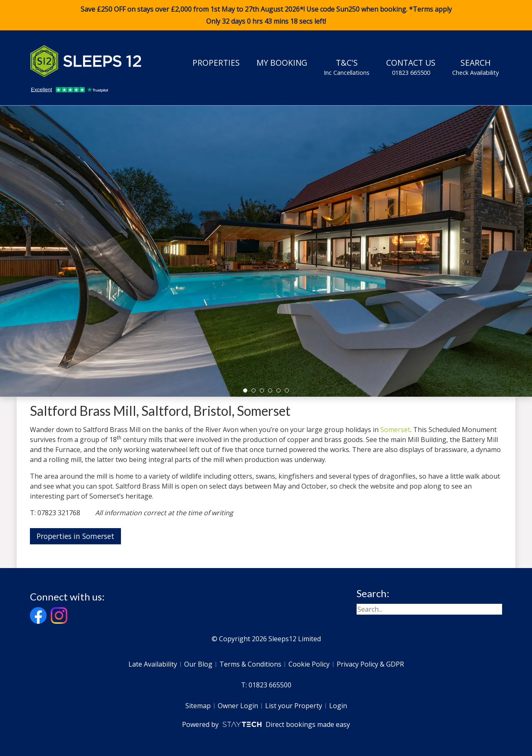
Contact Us (411, 67)
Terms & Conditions (250, 664)
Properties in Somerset (75, 536)
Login (338, 706)
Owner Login (238, 706)
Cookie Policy (309, 664)
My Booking (282, 63)
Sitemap (198, 706)
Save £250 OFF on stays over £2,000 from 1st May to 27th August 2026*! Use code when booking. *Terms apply (266, 15)
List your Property (294, 706)
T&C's (347, 67)
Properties (216, 63)
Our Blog (198, 664)
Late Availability (153, 664)
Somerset (395, 430)
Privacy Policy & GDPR (370, 664)
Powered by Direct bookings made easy (266, 724)
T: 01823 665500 (266, 685)
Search (475, 67)
